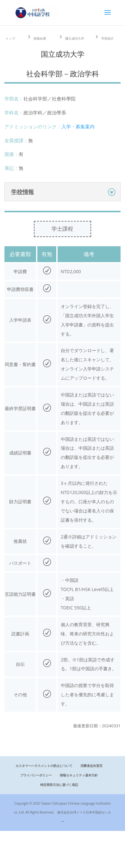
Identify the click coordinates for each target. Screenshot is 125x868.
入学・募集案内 (78, 126)
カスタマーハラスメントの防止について (44, 766)
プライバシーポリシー (36, 775)
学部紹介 (108, 38)
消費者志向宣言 (91, 766)
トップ (10, 38)
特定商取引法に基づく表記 (59, 785)
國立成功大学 (75, 38)
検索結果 (40, 38)
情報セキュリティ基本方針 (79, 775)
